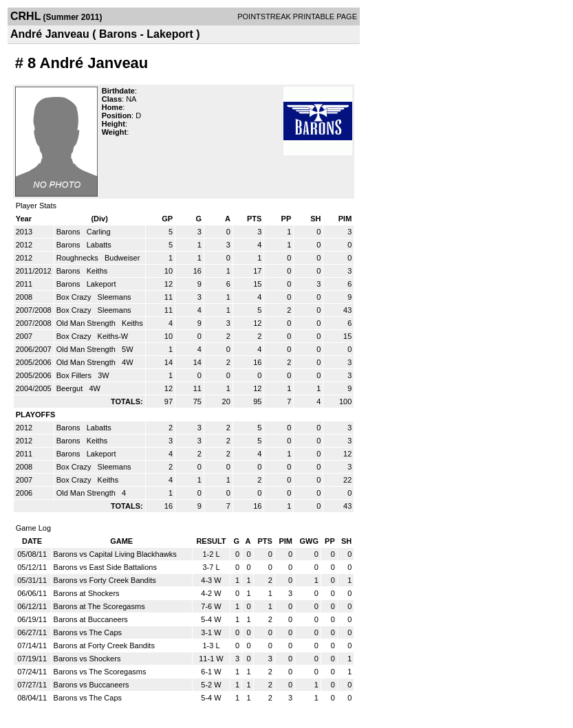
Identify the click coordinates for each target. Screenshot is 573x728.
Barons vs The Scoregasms (100, 672)
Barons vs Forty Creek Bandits (105, 580)
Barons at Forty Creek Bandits (104, 646)
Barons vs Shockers (87, 659)
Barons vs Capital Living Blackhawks (115, 554)
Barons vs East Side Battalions (105, 567)
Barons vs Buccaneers (91, 685)
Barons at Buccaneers (91, 619)
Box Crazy (75, 297)
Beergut (71, 388)
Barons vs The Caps (88, 632)
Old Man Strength (87, 323)
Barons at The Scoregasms (99, 606)
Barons (69, 232)
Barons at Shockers (87, 593)
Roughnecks (78, 258)
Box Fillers (75, 375)
